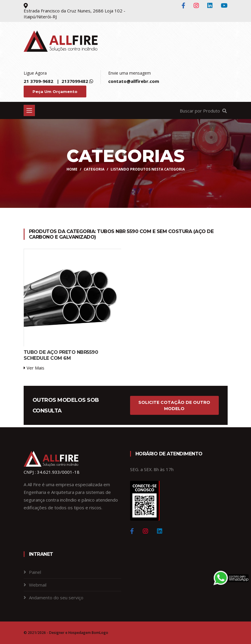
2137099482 (75, 81)
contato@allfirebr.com (134, 81)
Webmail (38, 585)
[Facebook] (132, 531)
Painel (35, 572)
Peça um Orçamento (55, 91)
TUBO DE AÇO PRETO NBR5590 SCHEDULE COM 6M (61, 355)
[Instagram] (145, 531)
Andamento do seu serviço (56, 598)
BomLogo (100, 633)
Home (72, 169)
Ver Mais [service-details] (34, 368)
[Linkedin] (160, 531)
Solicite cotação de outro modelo (174, 405)
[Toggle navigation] (29, 110)
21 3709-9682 (38, 81)
